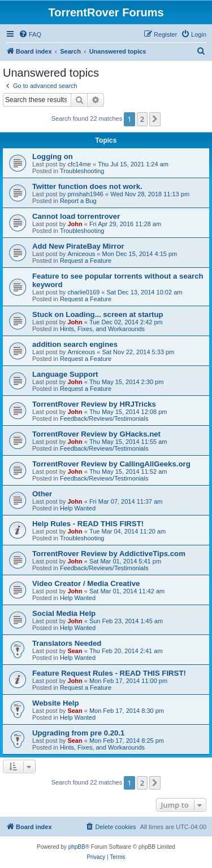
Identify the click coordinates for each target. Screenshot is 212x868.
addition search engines (75, 344)
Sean (75, 651)
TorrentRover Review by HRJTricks (94, 404)
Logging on (53, 157)
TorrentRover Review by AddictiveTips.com (109, 554)
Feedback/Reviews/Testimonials (104, 418)
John (75, 224)
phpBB (77, 847)
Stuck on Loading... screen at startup (98, 314)
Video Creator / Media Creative (86, 583)
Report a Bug (78, 201)
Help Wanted (78, 508)
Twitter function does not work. (87, 186)
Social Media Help (64, 613)
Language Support (65, 374)
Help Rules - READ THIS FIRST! (88, 524)
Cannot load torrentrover (76, 216)
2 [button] (142, 119)
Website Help (56, 703)
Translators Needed (67, 643)
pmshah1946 (85, 194)
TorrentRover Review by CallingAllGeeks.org (111, 464)
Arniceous (81, 254)
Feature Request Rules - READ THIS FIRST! (109, 673)
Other (42, 494)
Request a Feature (86, 261)
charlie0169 (83, 292)
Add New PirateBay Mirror (78, 246)
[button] (155, 119)
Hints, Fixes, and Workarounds (102, 329)
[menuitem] (30, 34)
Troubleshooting (82, 171)
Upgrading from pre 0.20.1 (78, 733)
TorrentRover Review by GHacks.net (96, 434)
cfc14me (79, 164)
